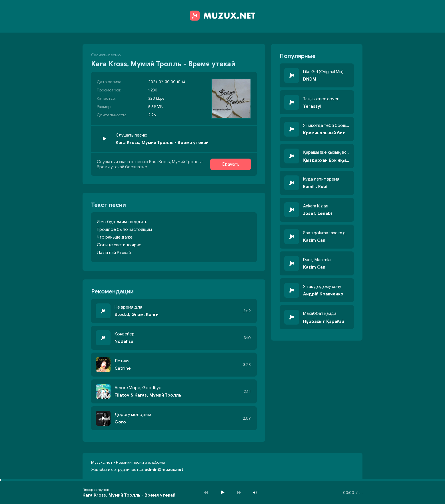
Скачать (231, 164)
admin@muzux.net (164, 470)
